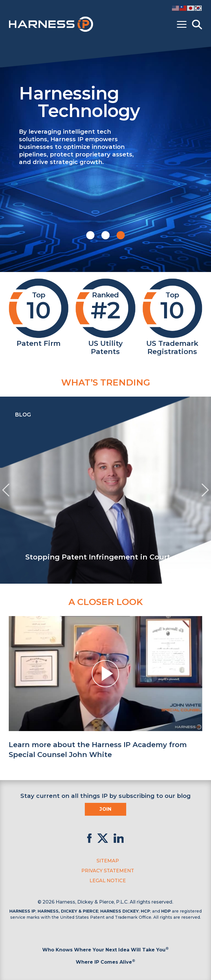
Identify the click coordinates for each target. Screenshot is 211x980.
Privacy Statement (108, 871)
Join (105, 809)
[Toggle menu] (182, 25)
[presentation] (6, 490)
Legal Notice (108, 881)
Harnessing (111, 101)
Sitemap (108, 861)
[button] (90, 235)
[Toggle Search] (197, 25)
